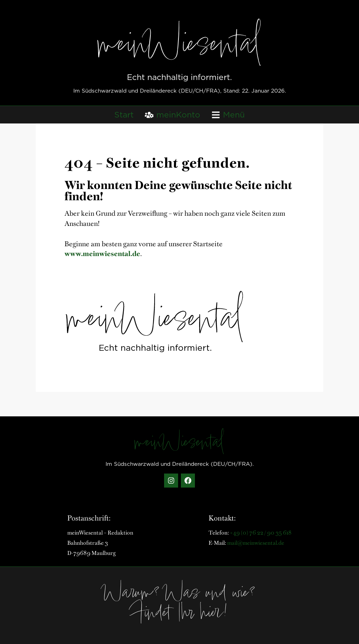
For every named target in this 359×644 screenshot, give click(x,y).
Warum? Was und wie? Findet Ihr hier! (179, 605)
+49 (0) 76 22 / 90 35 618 (261, 532)
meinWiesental (180, 47)
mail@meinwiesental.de (256, 542)
